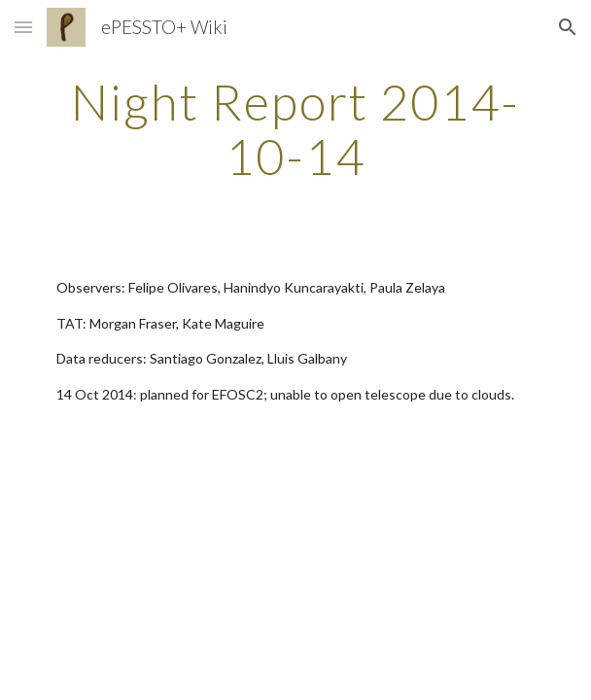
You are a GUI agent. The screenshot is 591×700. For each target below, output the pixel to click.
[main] (295, 129)
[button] (23, 27)
